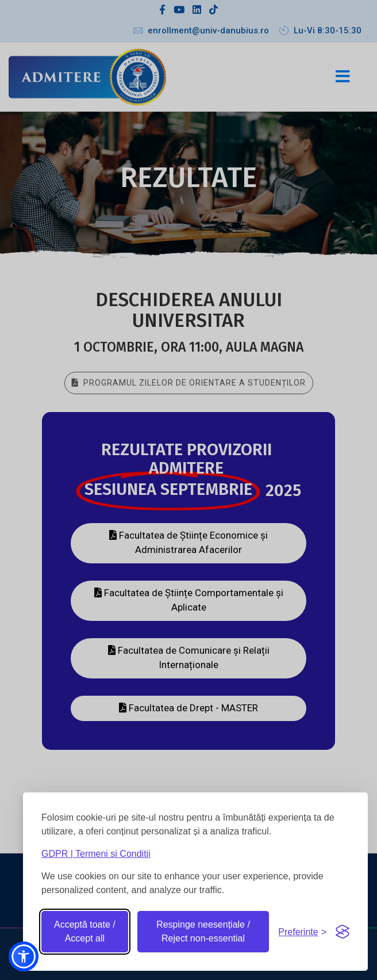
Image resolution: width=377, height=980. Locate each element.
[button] (24, 956)
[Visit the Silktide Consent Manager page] (343, 932)
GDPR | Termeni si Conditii (96, 854)
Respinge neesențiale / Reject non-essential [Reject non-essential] (203, 931)
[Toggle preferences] (302, 932)
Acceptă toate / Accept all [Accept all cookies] (85, 931)
